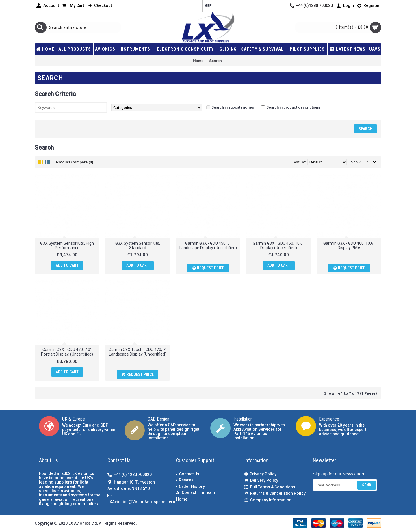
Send (367, 485)
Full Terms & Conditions (270, 487)
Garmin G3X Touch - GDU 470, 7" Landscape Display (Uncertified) (138, 352)
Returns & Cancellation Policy (275, 493)
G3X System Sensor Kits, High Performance (67, 246)
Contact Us (188, 474)
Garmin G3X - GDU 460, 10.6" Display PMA (349, 246)
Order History (190, 486)
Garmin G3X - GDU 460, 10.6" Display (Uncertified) (278, 246)
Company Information (268, 500)
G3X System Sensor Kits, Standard (138, 246)
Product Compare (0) (75, 162)
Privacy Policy (260, 474)
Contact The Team (196, 493)
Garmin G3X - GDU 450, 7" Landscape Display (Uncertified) (208, 246)
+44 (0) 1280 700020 (130, 475)
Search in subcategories (233, 107)
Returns (185, 480)
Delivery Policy (261, 480)
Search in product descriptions (293, 107)
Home (182, 499)
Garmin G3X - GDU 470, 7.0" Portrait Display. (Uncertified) (67, 352)
